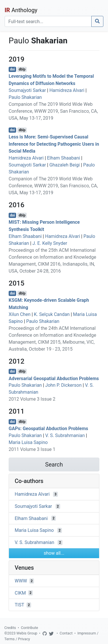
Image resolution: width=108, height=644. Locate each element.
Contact (66, 633)
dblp (22, 69)
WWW (21, 581)
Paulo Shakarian (25, 97)
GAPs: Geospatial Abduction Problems (48, 429)
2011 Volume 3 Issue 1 (32, 449)
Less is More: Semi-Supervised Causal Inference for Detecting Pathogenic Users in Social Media (54, 144)
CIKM (20, 593)
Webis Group (27, 633)
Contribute (29, 628)
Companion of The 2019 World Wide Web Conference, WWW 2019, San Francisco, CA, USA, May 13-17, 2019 (53, 111)
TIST (19, 605)
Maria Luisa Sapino (28, 442)
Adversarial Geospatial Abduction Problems (54, 378)
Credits (10, 628)
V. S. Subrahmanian (65, 435)
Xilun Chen (20, 314)
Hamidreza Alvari (67, 90)
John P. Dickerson (63, 385)
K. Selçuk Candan (52, 314)
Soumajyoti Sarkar (27, 90)
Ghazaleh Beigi (64, 165)
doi (13, 69)
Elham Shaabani (64, 158)
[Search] (48, 21)
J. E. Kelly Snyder (50, 243)
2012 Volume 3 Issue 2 (32, 399)
